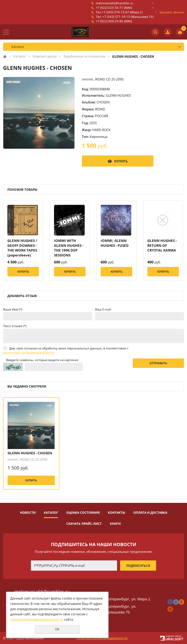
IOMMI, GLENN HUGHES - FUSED (115, 243)
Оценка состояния (83, 512)
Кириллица (99, 137)
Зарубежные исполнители (84, 56)
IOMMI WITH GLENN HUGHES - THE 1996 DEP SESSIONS (69, 248)
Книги (115, 524)
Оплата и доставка (150, 512)
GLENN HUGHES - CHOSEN (30, 453)
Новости (28, 512)
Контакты (117, 512)
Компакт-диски (45, 56)
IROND (100, 109)
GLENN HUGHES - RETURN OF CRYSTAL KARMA (162, 245)
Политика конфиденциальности (102, 638)
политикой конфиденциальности (28, 352)
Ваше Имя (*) (13, 309)
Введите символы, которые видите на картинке (42, 360)
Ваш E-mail (103, 309)
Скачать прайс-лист (84, 524)
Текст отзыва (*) (15, 326)
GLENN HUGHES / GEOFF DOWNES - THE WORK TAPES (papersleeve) (22, 248)
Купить (121, 161)
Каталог (20, 56)
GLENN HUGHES (118, 95)
